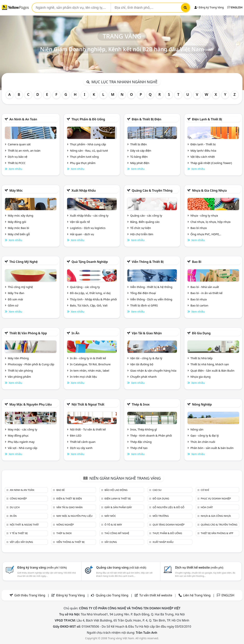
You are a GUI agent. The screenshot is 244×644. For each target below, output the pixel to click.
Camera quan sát (19, 144)
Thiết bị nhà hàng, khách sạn (210, 364)
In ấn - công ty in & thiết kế (88, 358)
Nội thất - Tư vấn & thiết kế (88, 429)
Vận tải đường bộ (142, 364)
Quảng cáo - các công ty (146, 215)
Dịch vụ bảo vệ (18, 157)
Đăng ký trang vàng (42, 567)
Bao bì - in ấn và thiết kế (206, 293)
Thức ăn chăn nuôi (203, 442)
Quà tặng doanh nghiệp (90, 262)
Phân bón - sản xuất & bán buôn (212, 448)
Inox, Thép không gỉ (144, 429)
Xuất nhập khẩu (84, 190)
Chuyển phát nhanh (143, 377)
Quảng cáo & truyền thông (152, 190)
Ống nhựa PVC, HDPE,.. (206, 234)
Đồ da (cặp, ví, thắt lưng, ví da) (90, 293)
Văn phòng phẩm (19, 377)
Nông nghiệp (202, 404)
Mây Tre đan (16, 293)
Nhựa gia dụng (201, 377)
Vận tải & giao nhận (147, 333)
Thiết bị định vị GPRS (144, 305)
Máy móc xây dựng (21, 215)
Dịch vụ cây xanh (81, 448)
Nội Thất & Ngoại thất (88, 404)
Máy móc (16, 190)
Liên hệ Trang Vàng (197, 595)
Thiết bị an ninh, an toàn (24, 150)
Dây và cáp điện (141, 150)
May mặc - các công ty (22, 429)
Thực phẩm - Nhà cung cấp (88, 144)
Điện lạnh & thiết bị (207, 119)
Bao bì (197, 262)
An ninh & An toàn (23, 119)
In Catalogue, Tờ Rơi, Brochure (90, 364)
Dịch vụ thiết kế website (199, 567)
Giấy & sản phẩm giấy (118, 507)
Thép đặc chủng (141, 442)
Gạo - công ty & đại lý (205, 435)
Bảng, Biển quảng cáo (145, 222)
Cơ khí (205, 490)
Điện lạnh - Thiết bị (203, 144)
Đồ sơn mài (15, 299)
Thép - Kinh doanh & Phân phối (151, 435)
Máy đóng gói (17, 222)
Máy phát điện (140, 163)
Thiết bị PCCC (17, 163)
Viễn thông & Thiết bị (148, 262)
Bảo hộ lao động (116, 490)
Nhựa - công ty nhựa (204, 215)
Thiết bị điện (138, 144)
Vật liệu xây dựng (21, 542)
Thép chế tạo (139, 448)
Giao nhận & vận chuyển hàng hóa (153, 370)
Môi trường (161, 516)
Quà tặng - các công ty (85, 287)
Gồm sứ (13, 305)
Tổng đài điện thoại (143, 293)
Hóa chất (207, 507)
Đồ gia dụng (201, 333)
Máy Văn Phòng (18, 358)
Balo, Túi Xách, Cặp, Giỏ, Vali (89, 305)
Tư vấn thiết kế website (156, 595)
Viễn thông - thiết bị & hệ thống (151, 287)
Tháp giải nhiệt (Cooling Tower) (211, 163)
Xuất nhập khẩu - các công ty (89, 215)
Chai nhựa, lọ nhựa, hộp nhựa (210, 222)
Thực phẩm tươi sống (84, 157)
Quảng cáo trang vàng (121, 567)
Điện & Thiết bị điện (146, 119)
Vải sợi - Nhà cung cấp (23, 448)
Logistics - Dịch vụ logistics (88, 228)
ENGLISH (235, 7)
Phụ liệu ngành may (21, 442)
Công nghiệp (18, 498)
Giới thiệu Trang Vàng (30, 595)
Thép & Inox (141, 404)
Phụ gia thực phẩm (83, 163)
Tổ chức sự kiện (141, 228)
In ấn (75, 333)
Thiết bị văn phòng (20, 370)
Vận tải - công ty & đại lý (146, 358)
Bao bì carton (199, 305)
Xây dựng (111, 542)
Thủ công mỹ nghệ (23, 262)
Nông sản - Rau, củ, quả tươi (89, 150)
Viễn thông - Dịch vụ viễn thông (151, 299)
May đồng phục (18, 435)
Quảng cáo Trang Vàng (112, 595)
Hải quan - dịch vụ (82, 234)
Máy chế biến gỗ (19, 234)
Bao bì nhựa (199, 228)
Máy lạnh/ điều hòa (203, 150)
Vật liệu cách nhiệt (203, 157)
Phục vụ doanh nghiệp (216, 498)
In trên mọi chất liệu (83, 377)
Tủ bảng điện (139, 157)
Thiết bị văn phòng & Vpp (28, 333)
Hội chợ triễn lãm (142, 234)
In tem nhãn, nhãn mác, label (90, 370)
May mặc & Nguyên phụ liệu (30, 404)
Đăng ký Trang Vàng (209, 7)
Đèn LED (76, 435)
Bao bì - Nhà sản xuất (205, 287)
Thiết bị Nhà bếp (201, 358)
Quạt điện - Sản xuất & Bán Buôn (212, 370)
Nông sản (197, 429)
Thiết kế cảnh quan (83, 442)
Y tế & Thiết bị (19, 533)
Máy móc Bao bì (18, 228)
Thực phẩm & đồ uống (88, 119)
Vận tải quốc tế (80, 222)
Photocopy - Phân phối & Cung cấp (31, 364)
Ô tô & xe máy (113, 525)
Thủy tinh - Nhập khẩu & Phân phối (93, 299)
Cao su (157, 490)
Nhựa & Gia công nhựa (209, 190)
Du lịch (15, 507)
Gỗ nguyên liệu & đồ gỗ (169, 507)
